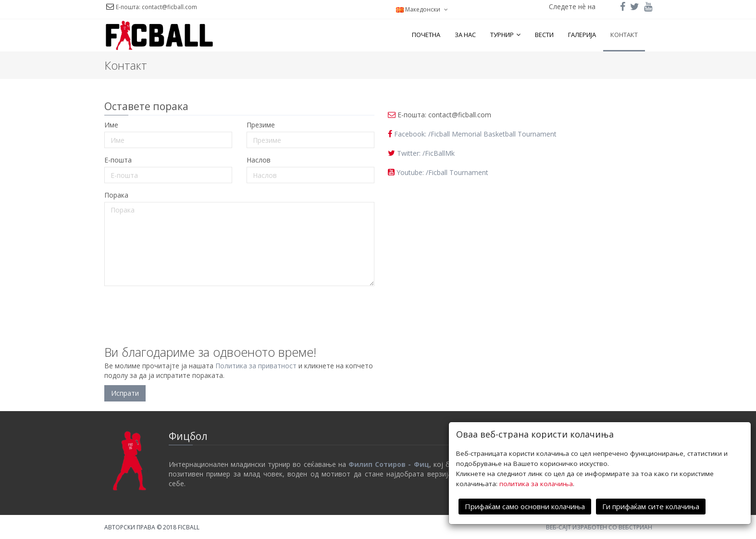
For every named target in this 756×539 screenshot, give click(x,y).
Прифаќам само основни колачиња (525, 506)
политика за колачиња (536, 484)
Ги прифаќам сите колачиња (651, 506)
